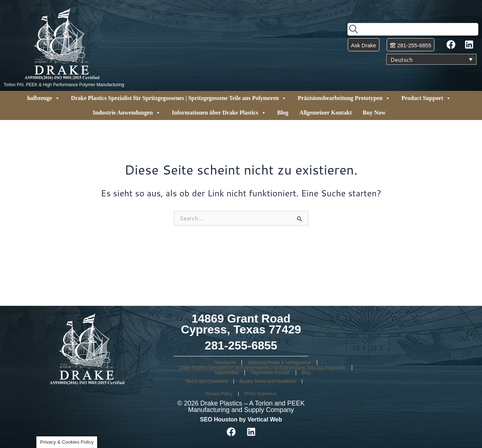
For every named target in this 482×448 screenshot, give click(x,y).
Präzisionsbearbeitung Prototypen (344, 98)
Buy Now (374, 113)
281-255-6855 (241, 345)
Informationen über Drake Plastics (219, 113)
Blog (283, 113)
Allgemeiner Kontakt (326, 113)
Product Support (426, 98)
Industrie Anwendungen (127, 113)
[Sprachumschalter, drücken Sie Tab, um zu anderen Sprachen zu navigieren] (431, 59)
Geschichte (225, 363)
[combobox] (413, 29)
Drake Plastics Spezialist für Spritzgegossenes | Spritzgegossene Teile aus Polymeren (179, 98)
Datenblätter (227, 373)
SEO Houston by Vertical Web (241, 419)
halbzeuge (44, 98)
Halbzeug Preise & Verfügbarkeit (279, 363)
